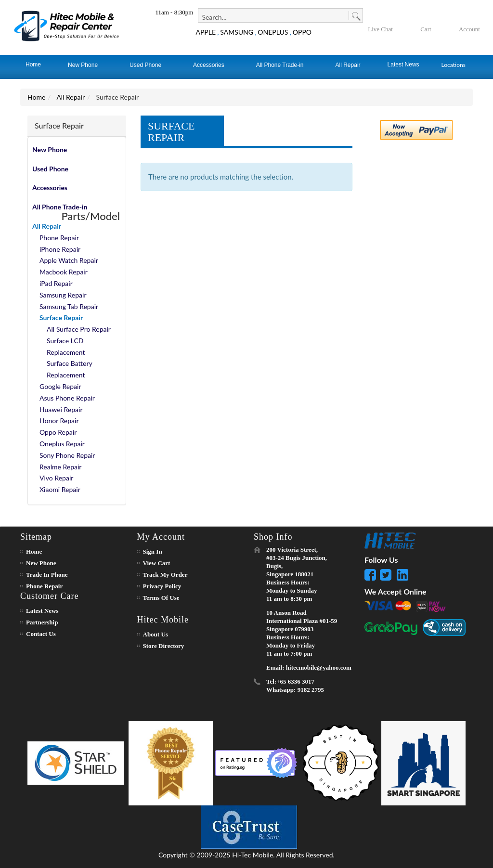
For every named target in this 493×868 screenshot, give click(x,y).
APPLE (206, 32)
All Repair (71, 97)
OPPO (302, 32)
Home (36, 97)
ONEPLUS (273, 32)
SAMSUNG (237, 32)
